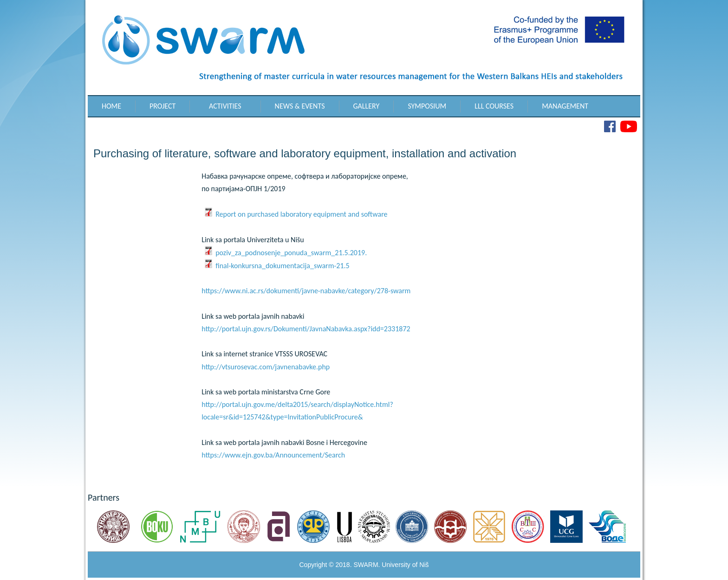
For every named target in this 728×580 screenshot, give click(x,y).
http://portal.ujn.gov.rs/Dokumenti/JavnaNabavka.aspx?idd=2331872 (306, 329)
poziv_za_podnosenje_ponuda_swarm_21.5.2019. (285, 253)
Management (565, 106)
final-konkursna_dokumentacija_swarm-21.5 (277, 266)
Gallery (367, 106)
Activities (225, 106)
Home (111, 106)
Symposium (427, 106)
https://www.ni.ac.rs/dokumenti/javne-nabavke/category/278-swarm (306, 291)
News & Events (300, 106)
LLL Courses (494, 106)
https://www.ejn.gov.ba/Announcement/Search (273, 455)
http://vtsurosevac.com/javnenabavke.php (266, 367)
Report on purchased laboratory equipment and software (296, 214)
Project (162, 106)
